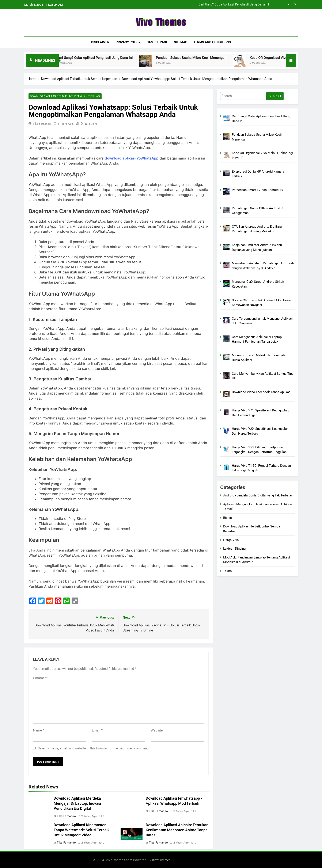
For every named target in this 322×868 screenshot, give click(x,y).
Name (39, 731)
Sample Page (157, 42)
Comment (41, 678)
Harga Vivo (231, 540)
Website (157, 731)
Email (97, 731)
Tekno (228, 571)
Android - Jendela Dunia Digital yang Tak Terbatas (258, 495)
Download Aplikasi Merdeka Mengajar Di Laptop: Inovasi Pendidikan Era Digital (77, 804)
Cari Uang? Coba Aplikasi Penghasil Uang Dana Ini (234, 5)
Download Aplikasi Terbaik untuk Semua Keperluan (64, 96)
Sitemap (181, 42)
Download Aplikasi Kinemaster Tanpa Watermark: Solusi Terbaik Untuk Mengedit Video (82, 830)
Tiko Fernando (42, 124)
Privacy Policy (128, 42)
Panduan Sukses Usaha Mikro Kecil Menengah (198, 58)
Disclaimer (100, 42)
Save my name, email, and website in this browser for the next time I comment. (93, 749)
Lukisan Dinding (234, 549)
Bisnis (228, 518)
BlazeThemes (161, 860)
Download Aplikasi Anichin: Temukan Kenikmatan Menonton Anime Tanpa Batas (177, 830)
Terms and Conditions (212, 42)
